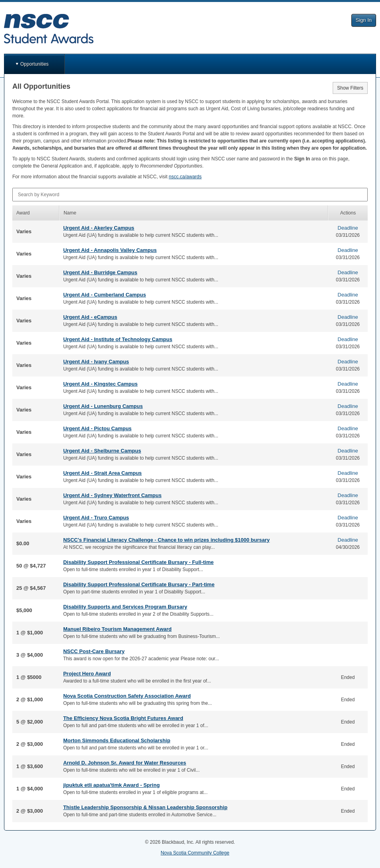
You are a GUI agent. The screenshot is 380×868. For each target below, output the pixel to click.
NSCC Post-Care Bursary (94, 651)
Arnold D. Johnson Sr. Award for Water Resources (125, 763)
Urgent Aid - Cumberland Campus (105, 295)
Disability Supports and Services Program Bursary (125, 607)
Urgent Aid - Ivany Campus (96, 362)
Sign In (364, 20)
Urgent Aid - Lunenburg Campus (103, 406)
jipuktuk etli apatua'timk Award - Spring (111, 785)
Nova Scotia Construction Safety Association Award (127, 696)
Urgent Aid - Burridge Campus (100, 272)
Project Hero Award (87, 674)
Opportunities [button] (34, 64)
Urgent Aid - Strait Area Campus (103, 473)
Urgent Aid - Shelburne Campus (102, 451)
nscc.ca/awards (185, 177)
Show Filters (350, 88)
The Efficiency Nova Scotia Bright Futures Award (123, 718)
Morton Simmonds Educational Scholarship (117, 740)
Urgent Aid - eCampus (90, 317)
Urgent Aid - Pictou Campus (97, 428)
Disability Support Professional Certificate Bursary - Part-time (139, 584)
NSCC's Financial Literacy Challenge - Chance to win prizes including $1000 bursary (167, 540)
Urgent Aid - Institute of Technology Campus (118, 339)
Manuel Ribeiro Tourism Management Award (117, 629)
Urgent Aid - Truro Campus (96, 518)
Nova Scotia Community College (195, 853)
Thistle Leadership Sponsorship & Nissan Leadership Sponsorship (145, 807)
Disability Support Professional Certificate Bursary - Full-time (139, 562)
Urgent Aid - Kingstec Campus (100, 384)
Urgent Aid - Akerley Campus (99, 228)
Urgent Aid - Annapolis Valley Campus (110, 250)
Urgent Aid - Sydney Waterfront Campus (112, 495)
